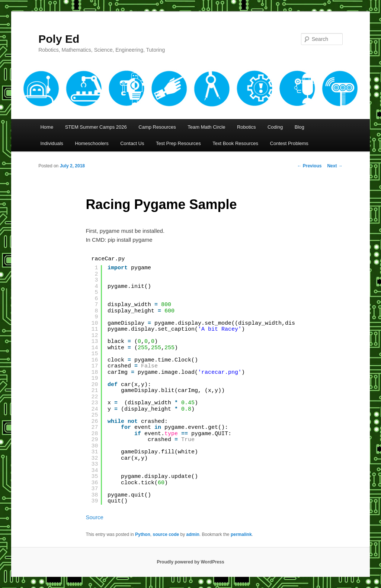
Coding (275, 127)
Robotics (246, 127)
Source (95, 517)
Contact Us (132, 143)
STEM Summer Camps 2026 (96, 127)
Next (335, 166)
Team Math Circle (206, 127)
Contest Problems (289, 143)
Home (47, 127)
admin (193, 534)
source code (166, 534)
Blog (300, 127)
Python (143, 534)
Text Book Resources (235, 143)
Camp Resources (157, 127)
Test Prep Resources (178, 143)
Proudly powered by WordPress (190, 562)
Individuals (52, 143)
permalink (241, 534)
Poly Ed (59, 39)
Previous (309, 166)
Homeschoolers (92, 143)
